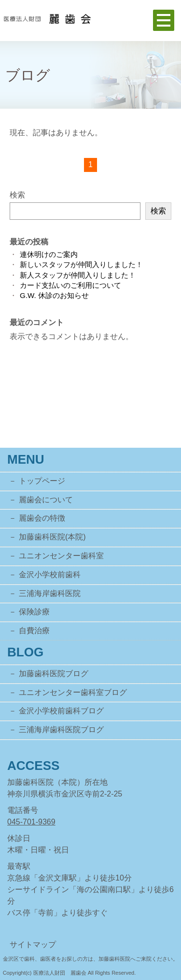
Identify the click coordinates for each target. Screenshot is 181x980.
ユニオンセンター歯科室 (61, 556)
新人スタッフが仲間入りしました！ (78, 275)
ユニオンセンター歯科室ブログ (73, 692)
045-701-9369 (31, 822)
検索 (17, 195)
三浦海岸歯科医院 (50, 593)
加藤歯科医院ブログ (54, 674)
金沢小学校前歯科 (50, 575)
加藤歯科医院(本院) (52, 537)
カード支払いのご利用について (70, 285)
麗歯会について (46, 500)
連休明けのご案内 (49, 254)
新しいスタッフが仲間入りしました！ (81, 264)
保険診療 (34, 612)
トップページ (42, 481)
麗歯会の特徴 (42, 518)
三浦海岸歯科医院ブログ (61, 730)
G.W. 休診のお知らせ (54, 295)
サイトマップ (33, 944)
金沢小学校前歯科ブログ (61, 711)
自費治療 (34, 631)
